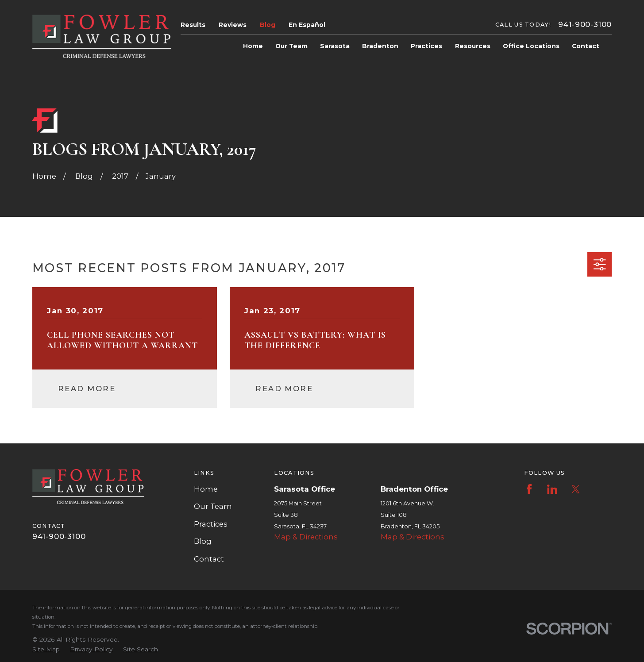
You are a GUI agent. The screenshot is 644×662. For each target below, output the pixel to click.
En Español (307, 25)
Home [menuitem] (253, 46)
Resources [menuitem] (473, 46)
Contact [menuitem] (586, 46)
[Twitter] (576, 489)
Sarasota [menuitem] (335, 46)
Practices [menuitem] (426, 46)
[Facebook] (529, 489)
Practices (211, 524)
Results (193, 25)
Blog (268, 25)
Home (206, 489)
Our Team (213, 506)
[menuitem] (46, 649)
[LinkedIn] (552, 489)
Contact (209, 559)
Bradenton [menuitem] (380, 46)
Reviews (233, 25)
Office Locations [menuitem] (531, 46)
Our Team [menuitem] (291, 46)
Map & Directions (306, 537)
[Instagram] (599, 489)
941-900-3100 (585, 24)
